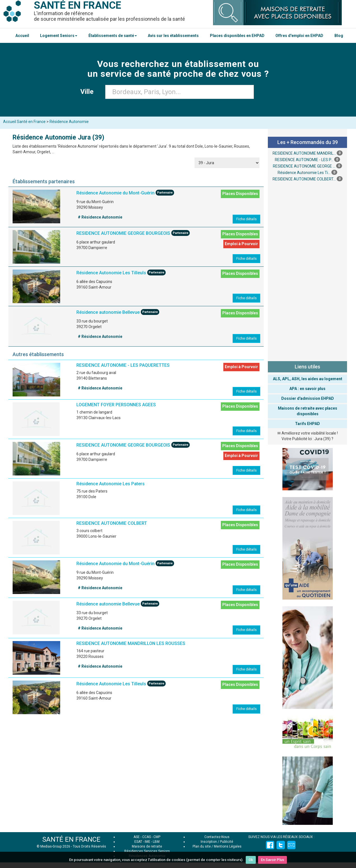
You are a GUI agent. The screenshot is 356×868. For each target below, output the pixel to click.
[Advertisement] (307, 271)
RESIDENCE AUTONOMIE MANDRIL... (304, 153)
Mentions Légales (228, 846)
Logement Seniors (59, 36)
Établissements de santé (113, 36)
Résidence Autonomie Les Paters (111, 484)
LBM (156, 842)
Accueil (22, 36)
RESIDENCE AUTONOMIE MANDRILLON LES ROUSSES (131, 643)
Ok (251, 860)
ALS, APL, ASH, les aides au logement (308, 379)
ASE (137, 837)
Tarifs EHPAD (307, 424)
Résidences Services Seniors (147, 851)
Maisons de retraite (147, 846)
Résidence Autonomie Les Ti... (304, 173)
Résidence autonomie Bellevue (108, 313)
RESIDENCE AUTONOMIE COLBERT (112, 523)
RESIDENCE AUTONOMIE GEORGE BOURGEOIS (123, 234)
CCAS (147, 837)
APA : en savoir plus (307, 389)
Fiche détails (246, 219)
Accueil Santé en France (24, 122)
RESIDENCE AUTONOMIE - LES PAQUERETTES (123, 365)
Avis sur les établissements (173, 36)
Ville (89, 92)
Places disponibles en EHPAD (237, 36)
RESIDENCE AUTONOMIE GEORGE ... (304, 166)
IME (147, 842)
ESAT (138, 842)
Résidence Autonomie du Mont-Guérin (115, 193)
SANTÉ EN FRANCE (71, 839)
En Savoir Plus (272, 860)
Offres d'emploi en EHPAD (299, 36)
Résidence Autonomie (69, 122)
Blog (339, 36)
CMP (157, 837)
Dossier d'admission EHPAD (308, 398)
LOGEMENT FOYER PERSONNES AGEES (116, 405)
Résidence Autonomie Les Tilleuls (111, 273)
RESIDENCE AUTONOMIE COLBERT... (304, 179)
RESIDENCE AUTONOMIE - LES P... (304, 160)
